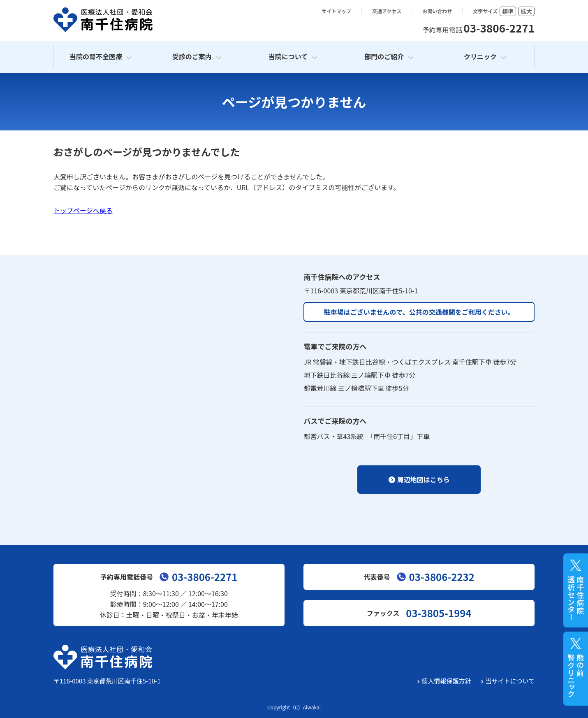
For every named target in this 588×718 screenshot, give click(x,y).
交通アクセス (387, 11)
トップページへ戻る (83, 210)
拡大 (526, 11)
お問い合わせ (437, 11)
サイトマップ (336, 11)
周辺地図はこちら (424, 479)
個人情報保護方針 (446, 681)
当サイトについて (510, 681)
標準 (508, 11)
